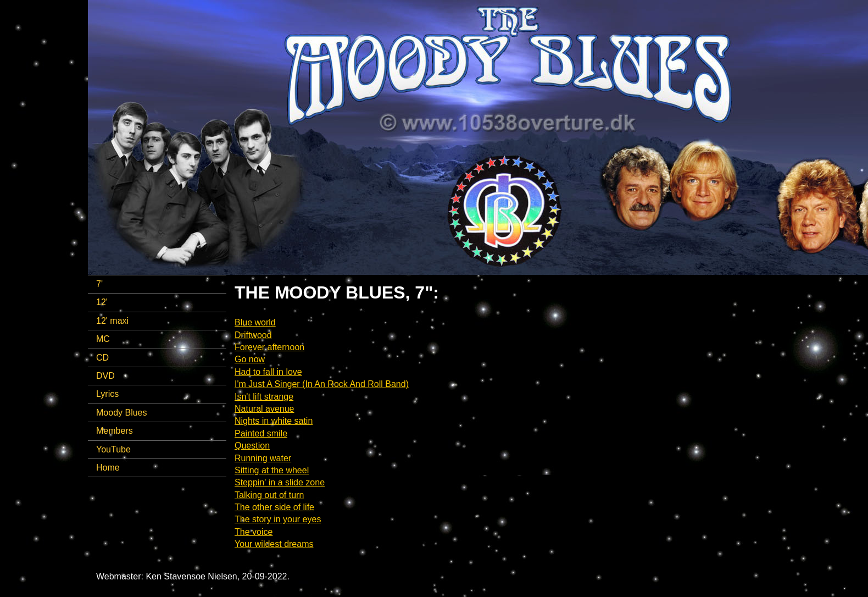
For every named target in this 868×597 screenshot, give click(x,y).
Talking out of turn (269, 495)
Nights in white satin (274, 421)
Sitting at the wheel (272, 470)
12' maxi (112, 321)
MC (103, 339)
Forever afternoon (269, 347)
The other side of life (274, 507)
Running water (263, 458)
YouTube (113, 449)
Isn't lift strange (264, 397)
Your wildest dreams (274, 544)
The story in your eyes (278, 519)
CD (102, 358)
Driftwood (253, 335)
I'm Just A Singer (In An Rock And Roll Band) (322, 384)
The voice (254, 532)
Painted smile (261, 433)
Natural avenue (265, 409)
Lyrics (107, 394)
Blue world (255, 322)
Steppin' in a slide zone (280, 482)
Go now (250, 359)
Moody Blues (122, 413)
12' (102, 302)
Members (115, 431)
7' (99, 284)
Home (108, 468)
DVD (105, 376)
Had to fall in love (268, 372)
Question (252, 446)
